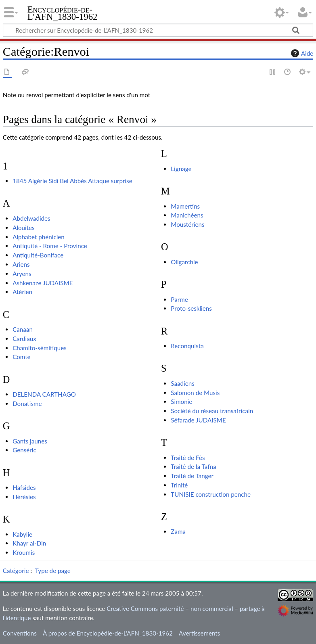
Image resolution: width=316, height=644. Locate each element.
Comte (21, 357)
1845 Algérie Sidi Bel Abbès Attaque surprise (72, 181)
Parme (179, 299)
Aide (301, 53)
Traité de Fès (188, 458)
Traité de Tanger (192, 476)
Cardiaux (24, 339)
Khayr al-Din (29, 543)
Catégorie (16, 571)
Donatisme (27, 404)
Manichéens (187, 215)
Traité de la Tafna (193, 466)
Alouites (24, 228)
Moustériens (187, 224)
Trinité (179, 485)
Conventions (20, 633)
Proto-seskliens (191, 308)
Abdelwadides (31, 218)
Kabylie (22, 534)
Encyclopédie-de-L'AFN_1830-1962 (63, 13)
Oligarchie (184, 262)
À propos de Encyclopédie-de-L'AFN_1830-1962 (108, 633)
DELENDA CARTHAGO (44, 394)
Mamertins (185, 206)
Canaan (23, 329)
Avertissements (199, 633)
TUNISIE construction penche (211, 494)
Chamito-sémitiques (40, 348)
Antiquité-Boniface (38, 255)
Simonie (181, 401)
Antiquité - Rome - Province (50, 246)
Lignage (181, 169)
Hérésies (24, 497)
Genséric (24, 450)
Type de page (53, 571)
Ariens (21, 264)
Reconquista (187, 346)
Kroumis (24, 552)
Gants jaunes (30, 441)
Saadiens (182, 383)
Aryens (22, 274)
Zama (178, 531)
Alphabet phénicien (39, 237)
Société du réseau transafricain (212, 411)
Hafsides (24, 487)
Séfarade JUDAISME (198, 420)
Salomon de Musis (195, 393)
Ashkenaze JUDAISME (43, 283)
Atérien (22, 292)
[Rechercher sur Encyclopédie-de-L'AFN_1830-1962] (158, 30)
